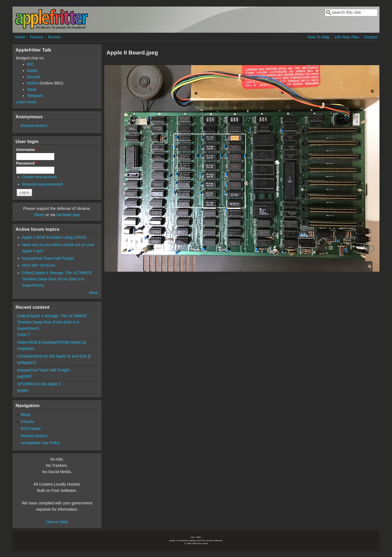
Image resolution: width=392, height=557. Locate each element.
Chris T (23, 335)
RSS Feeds (31, 429)
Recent (54, 37)
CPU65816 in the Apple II (39, 384)
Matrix (32, 71)
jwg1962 (24, 376)
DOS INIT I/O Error (39, 265)
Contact (370, 37)
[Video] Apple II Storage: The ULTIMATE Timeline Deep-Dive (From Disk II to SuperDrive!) (57, 279)
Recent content (34, 126)
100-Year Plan (347, 37)
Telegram (35, 96)
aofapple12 (27, 362)
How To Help (318, 37)
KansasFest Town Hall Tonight (48, 258)
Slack (32, 89)
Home (20, 37)
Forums (37, 37)
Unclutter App (68, 215)
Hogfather (26, 349)
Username (27, 150)
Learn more (26, 102)
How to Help (57, 522)
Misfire (33, 83)
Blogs (26, 414)
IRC (30, 64)
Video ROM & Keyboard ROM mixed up (52, 342)
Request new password (42, 184)
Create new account (39, 177)
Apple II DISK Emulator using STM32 (54, 237)
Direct (39, 215)
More (94, 293)
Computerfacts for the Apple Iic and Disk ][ (54, 356)
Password (27, 163)
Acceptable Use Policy (40, 443)
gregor (23, 390)
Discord (34, 77)
